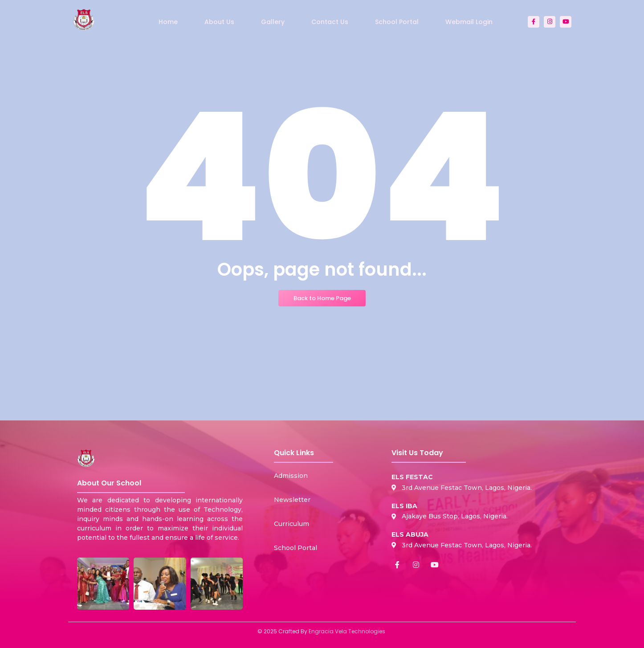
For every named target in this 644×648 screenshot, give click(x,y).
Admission (291, 476)
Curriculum (291, 524)
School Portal (296, 548)
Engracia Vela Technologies (347, 631)
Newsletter (292, 500)
